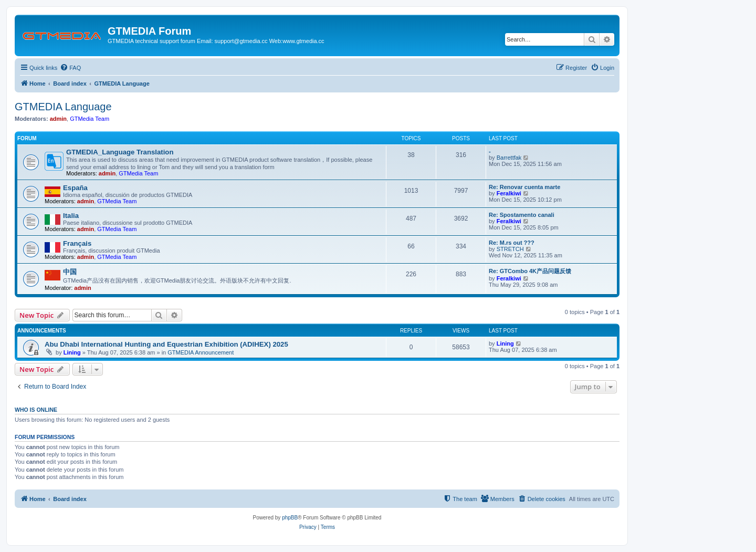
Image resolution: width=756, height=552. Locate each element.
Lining (72, 352)
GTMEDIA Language (63, 107)
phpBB (290, 518)
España (75, 188)
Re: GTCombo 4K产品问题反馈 (530, 271)
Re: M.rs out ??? (512, 243)
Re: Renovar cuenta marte (524, 187)
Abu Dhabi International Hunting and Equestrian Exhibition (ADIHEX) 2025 (166, 344)
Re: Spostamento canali (522, 215)
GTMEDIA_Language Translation (120, 152)
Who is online (36, 410)
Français (77, 243)
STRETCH (510, 249)
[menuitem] (70, 68)
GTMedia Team (90, 119)
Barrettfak (509, 158)
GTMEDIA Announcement (201, 352)
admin (58, 119)
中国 (70, 272)
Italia (71, 216)
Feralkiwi (509, 193)
